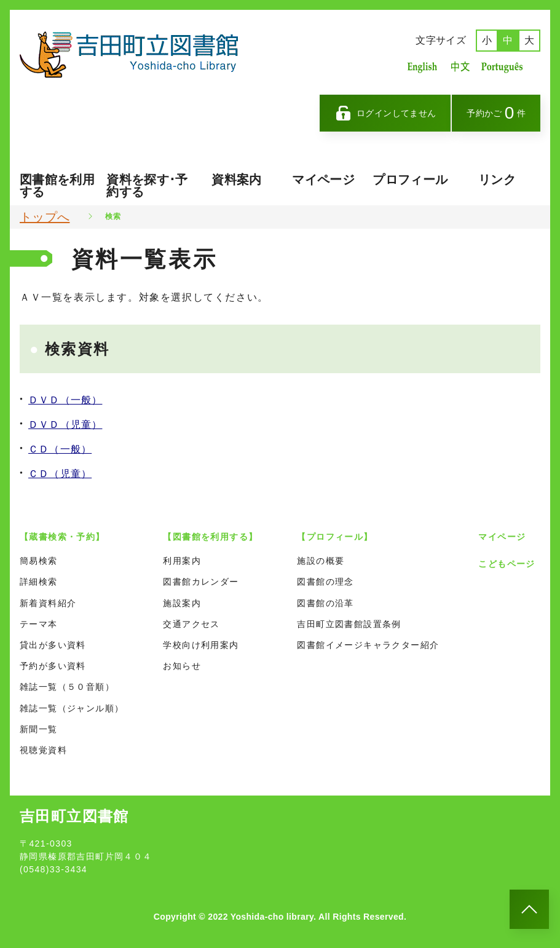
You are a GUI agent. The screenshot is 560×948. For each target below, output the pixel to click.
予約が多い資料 (53, 666)
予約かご (496, 113)
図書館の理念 (325, 582)
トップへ (45, 217)
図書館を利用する (57, 186)
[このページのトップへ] (529, 909)
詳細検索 (39, 582)
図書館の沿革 (325, 603)
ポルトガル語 (505, 67)
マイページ (323, 180)
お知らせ (182, 666)
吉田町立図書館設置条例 (349, 624)
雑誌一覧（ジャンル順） (72, 708)
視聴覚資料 (43, 750)
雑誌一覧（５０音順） (67, 687)
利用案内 (182, 561)
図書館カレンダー (201, 582)
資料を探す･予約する (147, 186)
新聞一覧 (39, 729)
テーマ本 (39, 624)
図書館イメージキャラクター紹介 (368, 645)
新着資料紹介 (48, 603)
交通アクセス (191, 624)
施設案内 (182, 603)
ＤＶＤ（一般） (65, 400)
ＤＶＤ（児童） (65, 425)
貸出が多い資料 (53, 645)
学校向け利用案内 (201, 645)
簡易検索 (39, 561)
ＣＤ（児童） (60, 474)
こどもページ (507, 564)
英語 (422, 67)
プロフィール (410, 180)
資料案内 (236, 180)
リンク (497, 180)
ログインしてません (385, 113)
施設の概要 (321, 561)
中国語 (459, 67)
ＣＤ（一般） (60, 449)
